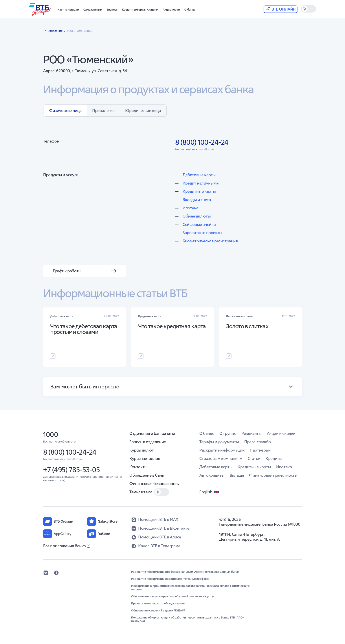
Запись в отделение (148, 442)
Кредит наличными (201, 183)
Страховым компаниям (221, 458)
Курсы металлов (145, 458)
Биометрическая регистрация (210, 241)
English (209, 492)
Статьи (254, 458)
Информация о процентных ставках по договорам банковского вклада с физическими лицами (191, 588)
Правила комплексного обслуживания (158, 604)
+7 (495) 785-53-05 (71, 470)
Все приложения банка (67, 546)
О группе (228, 433)
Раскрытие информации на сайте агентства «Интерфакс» (170, 579)
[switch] (308, 9)
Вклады (237, 475)
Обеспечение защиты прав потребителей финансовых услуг (173, 596)
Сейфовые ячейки (199, 224)
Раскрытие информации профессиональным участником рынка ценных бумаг (185, 572)
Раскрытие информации (222, 450)
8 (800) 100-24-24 (70, 452)
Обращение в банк (147, 475)
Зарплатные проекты (202, 233)
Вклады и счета (197, 200)
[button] (68, 9)
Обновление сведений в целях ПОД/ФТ (158, 611)
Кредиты (274, 458)
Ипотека (190, 208)
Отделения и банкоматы (152, 433)
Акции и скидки (281, 433)
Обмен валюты (197, 216)
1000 (50, 435)
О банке (207, 433)
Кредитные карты (199, 191)
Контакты (138, 467)
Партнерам (260, 450)
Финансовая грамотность (273, 475)
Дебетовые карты (199, 175)
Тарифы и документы (219, 442)
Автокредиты (212, 475)
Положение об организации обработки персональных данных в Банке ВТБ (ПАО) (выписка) (187, 619)
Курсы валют (142, 450)
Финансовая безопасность (154, 484)
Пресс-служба (257, 442)
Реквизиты (251, 433)
